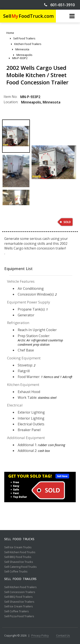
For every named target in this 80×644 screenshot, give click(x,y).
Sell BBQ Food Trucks (18, 557)
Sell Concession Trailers (20, 592)
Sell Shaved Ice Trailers (19, 602)
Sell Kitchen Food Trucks (20, 552)
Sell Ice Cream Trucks (18, 547)
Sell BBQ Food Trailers (18, 597)
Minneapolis (31, 102)
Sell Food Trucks (19, 539)
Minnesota (52, 102)
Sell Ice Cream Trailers (19, 607)
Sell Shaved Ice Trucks (19, 562)
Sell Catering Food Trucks (20, 567)
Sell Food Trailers (20, 579)
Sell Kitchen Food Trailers (20, 587)
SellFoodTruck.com (28, 16)
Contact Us (63, 636)
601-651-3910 (59, 5)
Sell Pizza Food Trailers (19, 616)
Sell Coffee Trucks (16, 572)
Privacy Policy (40, 636)
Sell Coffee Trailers (17, 611)
